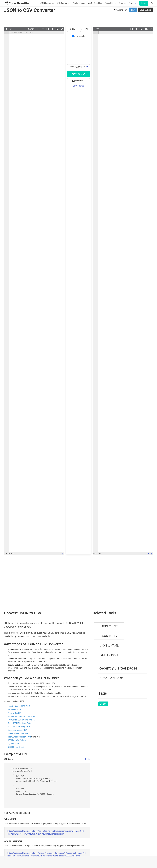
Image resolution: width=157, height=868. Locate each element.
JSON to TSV (109, 636)
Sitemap (123, 3)
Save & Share (145, 10)
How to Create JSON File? (19, 706)
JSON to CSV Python (17, 740)
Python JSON (14, 744)
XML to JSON (109, 655)
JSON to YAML (109, 646)
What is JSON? (14, 713)
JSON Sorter (78, 86)
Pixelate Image (79, 3)
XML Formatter (63, 3)
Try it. (87, 759)
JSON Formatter (47, 3)
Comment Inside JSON (18, 730)
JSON (103, 704)
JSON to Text (109, 626)
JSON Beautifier (95, 3)
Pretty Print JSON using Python (21, 720)
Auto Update (78, 36)
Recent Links (111, 3)
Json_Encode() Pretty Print (19, 737)
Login (144, 3)
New (133, 10)
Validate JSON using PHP (19, 727)
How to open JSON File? (18, 733)
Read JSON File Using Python (20, 723)
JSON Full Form (15, 710)
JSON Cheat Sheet (16, 747)
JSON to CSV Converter (112, 678)
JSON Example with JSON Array (22, 716)
